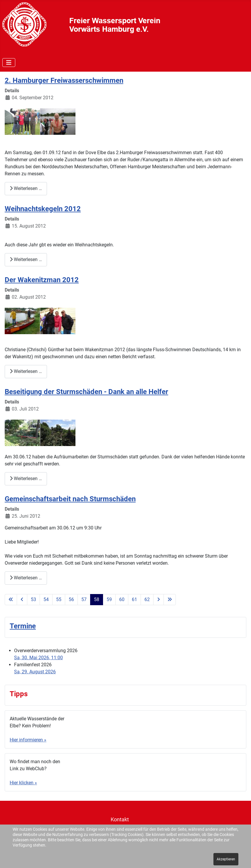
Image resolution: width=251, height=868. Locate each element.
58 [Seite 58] (97, 599)
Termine (23, 626)
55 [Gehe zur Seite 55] (59, 599)
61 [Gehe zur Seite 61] (134, 599)
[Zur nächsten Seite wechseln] (159, 600)
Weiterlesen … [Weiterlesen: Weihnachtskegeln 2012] (26, 259)
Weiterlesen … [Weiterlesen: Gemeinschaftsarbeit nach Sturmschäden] (26, 578)
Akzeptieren (226, 859)
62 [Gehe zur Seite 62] (147, 599)
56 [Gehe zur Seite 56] (71, 599)
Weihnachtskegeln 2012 (43, 209)
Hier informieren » (28, 740)
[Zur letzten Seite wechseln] (170, 600)
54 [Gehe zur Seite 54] (46, 599)
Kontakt (120, 820)
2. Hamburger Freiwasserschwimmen (64, 80)
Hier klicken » (23, 783)
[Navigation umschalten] (9, 63)
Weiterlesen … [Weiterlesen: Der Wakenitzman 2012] (26, 371)
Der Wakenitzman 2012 (42, 280)
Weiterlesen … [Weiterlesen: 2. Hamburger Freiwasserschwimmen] (26, 188)
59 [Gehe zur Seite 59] (109, 599)
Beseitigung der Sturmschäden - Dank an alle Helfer (86, 392)
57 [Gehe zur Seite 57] (84, 599)
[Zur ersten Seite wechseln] (11, 600)
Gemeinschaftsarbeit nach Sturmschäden (70, 499)
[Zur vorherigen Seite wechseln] (22, 600)
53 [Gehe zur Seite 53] (33, 599)
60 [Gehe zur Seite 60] (122, 599)
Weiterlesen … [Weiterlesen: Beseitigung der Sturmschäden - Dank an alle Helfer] (26, 478)
